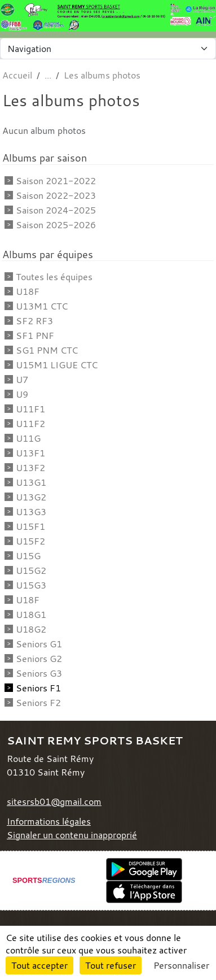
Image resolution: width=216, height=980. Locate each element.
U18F (28, 291)
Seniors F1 (38, 688)
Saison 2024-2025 (56, 210)
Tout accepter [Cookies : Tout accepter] (39, 965)
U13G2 (31, 497)
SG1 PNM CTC (47, 350)
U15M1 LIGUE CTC (57, 365)
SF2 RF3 (34, 321)
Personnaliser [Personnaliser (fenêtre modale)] (181, 965)
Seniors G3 (39, 673)
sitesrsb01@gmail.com (54, 802)
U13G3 (31, 512)
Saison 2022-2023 (56, 195)
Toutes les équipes (54, 277)
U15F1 (30, 526)
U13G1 (31, 482)
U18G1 (31, 615)
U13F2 (30, 468)
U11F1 (30, 409)
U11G (28, 438)
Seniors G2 (39, 659)
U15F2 (30, 541)
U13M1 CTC (42, 306)
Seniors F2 (38, 703)
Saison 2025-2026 (56, 225)
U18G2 (31, 629)
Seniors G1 (39, 644)
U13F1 (30, 453)
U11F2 (30, 424)
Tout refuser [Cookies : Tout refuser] (111, 965)
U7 (22, 380)
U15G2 (31, 570)
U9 (22, 394)
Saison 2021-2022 (56, 181)
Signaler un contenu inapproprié (72, 835)
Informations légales (49, 821)
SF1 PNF (35, 336)
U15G (28, 556)
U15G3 (31, 585)
